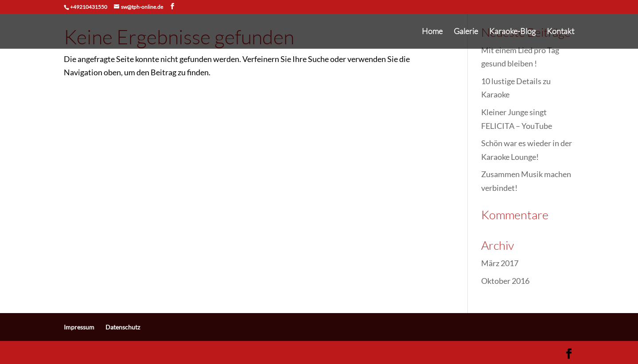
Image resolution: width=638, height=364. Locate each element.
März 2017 (500, 263)
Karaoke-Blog (512, 32)
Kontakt (560, 32)
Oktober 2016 (505, 281)
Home (432, 32)
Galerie (466, 32)
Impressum (79, 327)
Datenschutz (123, 327)
